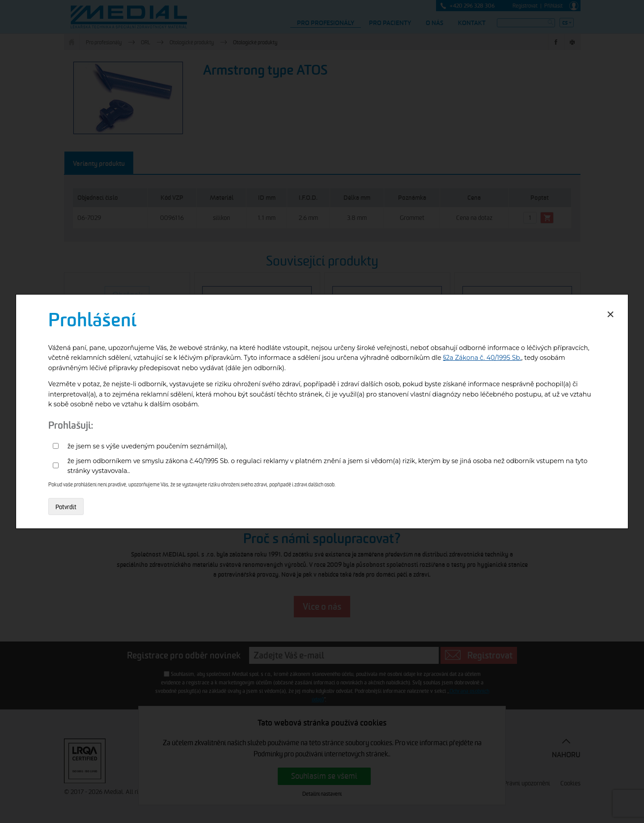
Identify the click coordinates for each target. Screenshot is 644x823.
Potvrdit (66, 507)
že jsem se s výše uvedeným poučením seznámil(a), (147, 446)
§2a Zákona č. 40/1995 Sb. (482, 358)
